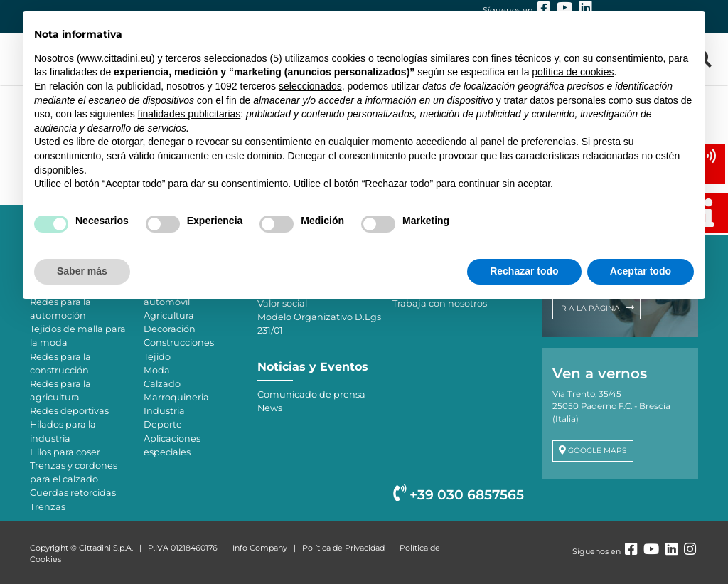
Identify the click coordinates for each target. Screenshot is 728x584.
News (270, 408)
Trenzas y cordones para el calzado (74, 472)
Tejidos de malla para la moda (78, 336)
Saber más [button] (82, 271)
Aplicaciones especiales (172, 445)
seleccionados (310, 86)
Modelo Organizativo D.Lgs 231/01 (319, 324)
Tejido (157, 357)
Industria (164, 411)
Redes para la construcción (60, 363)
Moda (157, 370)
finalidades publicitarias (189, 114)
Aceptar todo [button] (641, 271)
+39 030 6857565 (459, 495)
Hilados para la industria (63, 431)
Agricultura (169, 315)
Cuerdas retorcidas (73, 493)
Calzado (162, 384)
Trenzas (48, 507)
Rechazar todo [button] (524, 271)
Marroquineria (176, 397)
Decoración (170, 329)
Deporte (163, 424)
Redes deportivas (69, 411)
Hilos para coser (65, 452)
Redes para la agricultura (60, 391)
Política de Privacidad (343, 548)
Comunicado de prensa (311, 394)
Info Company (260, 548)
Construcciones (179, 343)
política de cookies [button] (573, 72)
